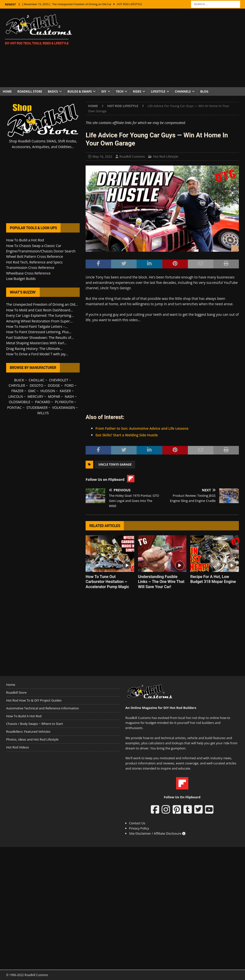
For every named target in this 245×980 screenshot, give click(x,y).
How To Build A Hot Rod (24, 716)
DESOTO (36, 385)
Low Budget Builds (21, 279)
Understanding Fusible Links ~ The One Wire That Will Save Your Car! (161, 582)
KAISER (65, 391)
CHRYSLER (17, 385)
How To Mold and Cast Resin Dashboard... (39, 310)
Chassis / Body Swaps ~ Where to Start (35, 724)
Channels (183, 91)
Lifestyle (158, 91)
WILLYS (43, 413)
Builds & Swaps (80, 91)
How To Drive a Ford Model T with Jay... (37, 354)
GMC (32, 391)
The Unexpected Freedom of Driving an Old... (42, 304)
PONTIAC (14, 407)
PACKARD (43, 402)
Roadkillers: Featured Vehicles (28, 732)
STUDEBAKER (37, 407)
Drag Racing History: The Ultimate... (34, 349)
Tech (120, 91)
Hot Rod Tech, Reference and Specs (34, 262)
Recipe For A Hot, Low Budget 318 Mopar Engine (213, 579)
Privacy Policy (139, 828)
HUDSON (48, 391)
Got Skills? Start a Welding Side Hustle (127, 435)
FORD (69, 385)
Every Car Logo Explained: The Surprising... (40, 315)
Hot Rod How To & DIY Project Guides (34, 700)
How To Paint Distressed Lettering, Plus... (39, 332)
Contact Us (137, 823)
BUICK (19, 380)
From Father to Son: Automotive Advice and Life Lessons (142, 428)
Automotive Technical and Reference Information (43, 708)
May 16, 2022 (102, 156)
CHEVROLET (59, 380)
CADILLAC (37, 380)
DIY (104, 91)
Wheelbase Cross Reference (28, 273)
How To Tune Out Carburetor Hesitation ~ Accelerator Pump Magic (107, 582)
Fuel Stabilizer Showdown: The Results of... (40, 338)
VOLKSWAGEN (64, 407)
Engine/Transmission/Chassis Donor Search (41, 251)
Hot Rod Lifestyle (166, 156)
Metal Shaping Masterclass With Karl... (36, 343)
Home (7, 91)
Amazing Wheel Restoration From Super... (39, 321)
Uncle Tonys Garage (115, 464)
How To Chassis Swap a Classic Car (34, 246)
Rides (137, 91)
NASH (69, 396)
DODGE (54, 385)
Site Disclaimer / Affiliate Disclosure (157, 833)
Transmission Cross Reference (30, 268)
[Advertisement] (162, 48)
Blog (204, 91)
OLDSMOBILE (20, 402)
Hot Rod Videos (18, 747)
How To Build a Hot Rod (25, 240)
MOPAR (54, 396)
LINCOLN (16, 396)
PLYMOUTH (64, 402)
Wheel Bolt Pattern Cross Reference (35, 256)
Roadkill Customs (132, 156)
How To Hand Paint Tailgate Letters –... (37, 326)
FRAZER (17, 391)
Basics (53, 91)
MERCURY (35, 396)
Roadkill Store (30, 91)
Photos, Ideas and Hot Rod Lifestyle (32, 739)
